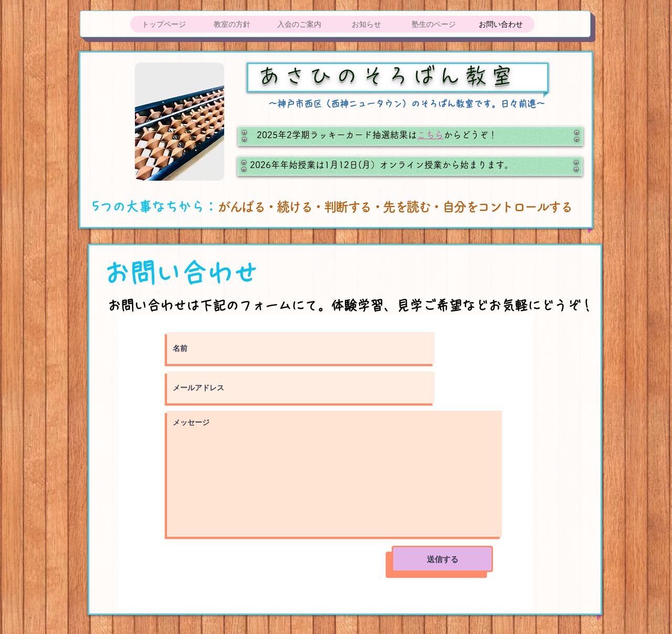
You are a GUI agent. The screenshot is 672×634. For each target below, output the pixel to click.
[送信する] (442, 559)
